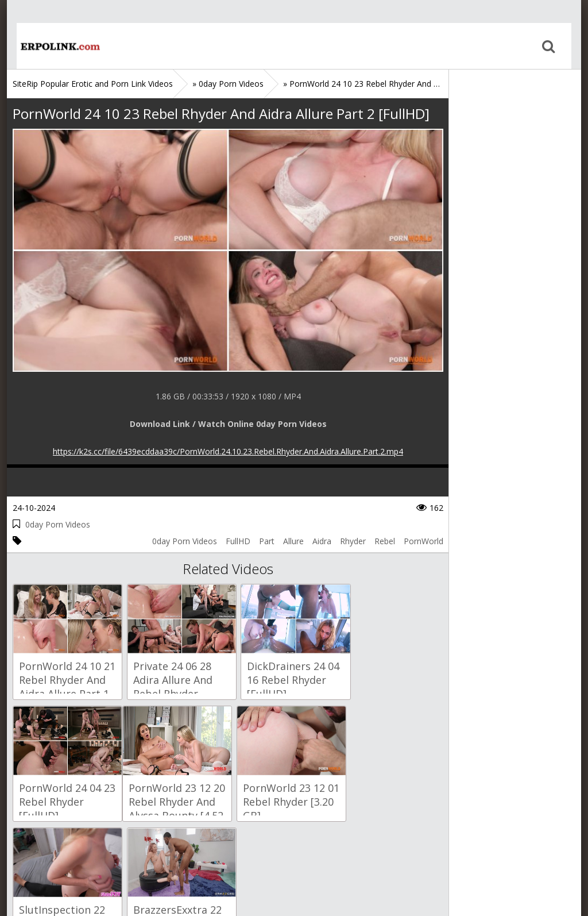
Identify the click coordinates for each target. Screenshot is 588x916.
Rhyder (353, 541)
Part (267, 541)
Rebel (385, 541)
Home (50, 46)
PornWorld (423, 541)
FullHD (238, 541)
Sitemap (62, 862)
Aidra (322, 541)
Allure (293, 541)
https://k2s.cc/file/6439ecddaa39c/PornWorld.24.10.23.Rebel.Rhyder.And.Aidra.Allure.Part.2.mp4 (228, 451)
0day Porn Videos (58, 524)
